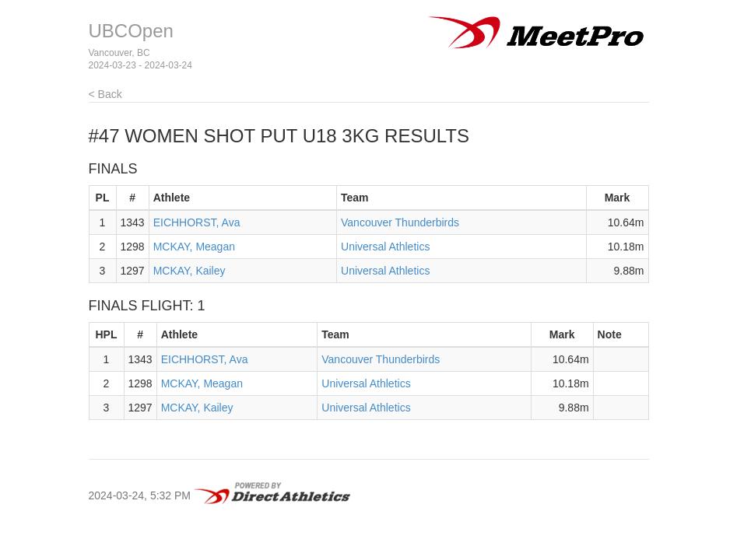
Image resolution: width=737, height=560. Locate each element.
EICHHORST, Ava (197, 222)
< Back (105, 94)
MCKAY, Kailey (190, 271)
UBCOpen (131, 31)
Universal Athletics (385, 247)
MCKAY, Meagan (194, 247)
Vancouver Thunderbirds (400, 222)
